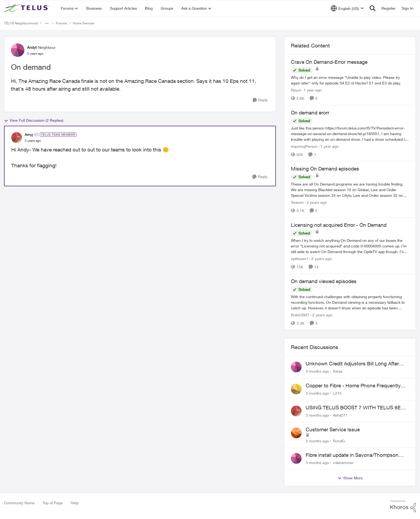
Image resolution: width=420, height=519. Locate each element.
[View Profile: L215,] (296, 389)
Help (75, 503)
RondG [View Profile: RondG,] (339, 441)
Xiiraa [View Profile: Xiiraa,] (338, 371)
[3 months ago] (317, 371)
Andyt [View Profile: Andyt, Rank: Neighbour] (32, 47)
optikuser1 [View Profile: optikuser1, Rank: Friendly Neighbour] (300, 259)
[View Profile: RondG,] (296, 433)
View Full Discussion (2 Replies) (34, 120)
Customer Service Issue (333, 429)
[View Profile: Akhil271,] (296, 411)
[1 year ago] (312, 90)
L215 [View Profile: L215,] (337, 393)
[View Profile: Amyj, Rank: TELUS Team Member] (17, 138)
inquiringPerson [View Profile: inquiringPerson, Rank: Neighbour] (304, 146)
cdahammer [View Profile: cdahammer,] (343, 463)
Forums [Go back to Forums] (61, 23)
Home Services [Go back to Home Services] (84, 23)
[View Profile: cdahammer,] (296, 458)
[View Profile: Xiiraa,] (296, 367)
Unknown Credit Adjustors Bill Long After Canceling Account (352, 364)
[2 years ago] (316, 202)
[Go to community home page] (27, 8)
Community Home (19, 503)
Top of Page (53, 503)
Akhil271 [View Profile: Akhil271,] (340, 415)
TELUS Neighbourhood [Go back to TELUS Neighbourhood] (21, 23)
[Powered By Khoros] (403, 506)
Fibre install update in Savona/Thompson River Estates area (352, 455)
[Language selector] (347, 8)
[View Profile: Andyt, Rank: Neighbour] (18, 50)
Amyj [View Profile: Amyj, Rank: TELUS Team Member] (29, 134)
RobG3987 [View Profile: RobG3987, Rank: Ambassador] (300, 315)
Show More (350, 478)
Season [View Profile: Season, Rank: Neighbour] (297, 202)
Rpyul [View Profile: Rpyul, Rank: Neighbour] (296, 90)
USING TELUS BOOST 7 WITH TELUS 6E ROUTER (353, 408)
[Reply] (260, 100)
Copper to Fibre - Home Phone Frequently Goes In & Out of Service (353, 386)
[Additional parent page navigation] (47, 23)
